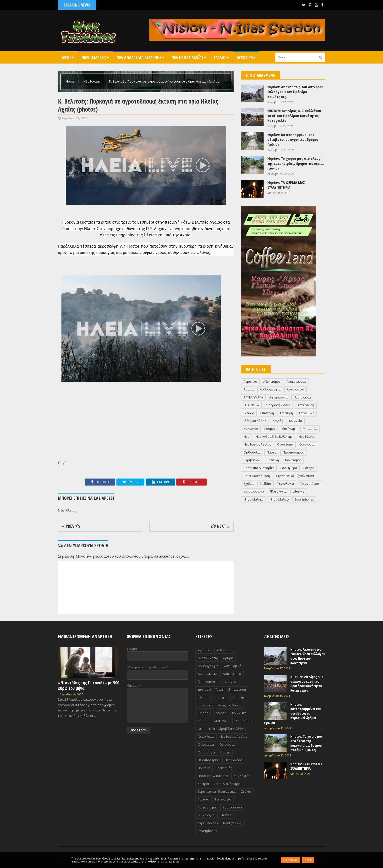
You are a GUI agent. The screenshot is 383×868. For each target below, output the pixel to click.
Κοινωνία (296, 421)
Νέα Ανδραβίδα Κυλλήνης (274, 437)
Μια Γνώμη (289, 429)
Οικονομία (307, 444)
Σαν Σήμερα (289, 468)
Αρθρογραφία (270, 389)
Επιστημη (267, 413)
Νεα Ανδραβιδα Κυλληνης (140, 58)
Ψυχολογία (278, 491)
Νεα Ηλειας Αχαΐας (189, 58)
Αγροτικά (246, 58)
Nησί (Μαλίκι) (279, 499)
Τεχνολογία (286, 484)
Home (71, 81)
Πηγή (62, 463)
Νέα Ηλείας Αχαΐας (257, 444)
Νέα (246, 437)
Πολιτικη (273, 460)
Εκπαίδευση (305, 405)
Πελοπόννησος (294, 452)
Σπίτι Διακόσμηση (257, 476)
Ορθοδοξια (252, 452)
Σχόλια (249, 484)
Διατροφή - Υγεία (278, 405)
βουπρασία (302, 397)
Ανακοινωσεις (296, 382)
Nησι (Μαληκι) (95, 58)
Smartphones (304, 499)
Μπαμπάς (310, 429)
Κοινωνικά (251, 429)
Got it (308, 860)
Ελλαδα (221, 58)
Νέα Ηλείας (92, 81)
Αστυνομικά (295, 389)
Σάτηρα (309, 468)
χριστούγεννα (254, 491)
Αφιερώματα (278, 397)
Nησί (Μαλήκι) (253, 499)
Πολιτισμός (293, 460)
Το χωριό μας (310, 484)
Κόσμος (270, 429)
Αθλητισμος (272, 382)
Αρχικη (68, 58)
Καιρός (278, 421)
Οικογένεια (285, 444)
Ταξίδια (265, 484)
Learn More (290, 860)
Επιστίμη (286, 413)
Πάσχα (272, 452)
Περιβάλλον (252, 460)
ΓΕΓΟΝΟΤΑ (251, 405)
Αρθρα (249, 389)
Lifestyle (299, 491)
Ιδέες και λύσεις (255, 421)
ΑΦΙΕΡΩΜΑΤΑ (253, 397)
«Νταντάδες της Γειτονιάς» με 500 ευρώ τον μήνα (89, 686)
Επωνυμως (307, 413)
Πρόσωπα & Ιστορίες (259, 468)
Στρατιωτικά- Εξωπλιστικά (295, 476)
